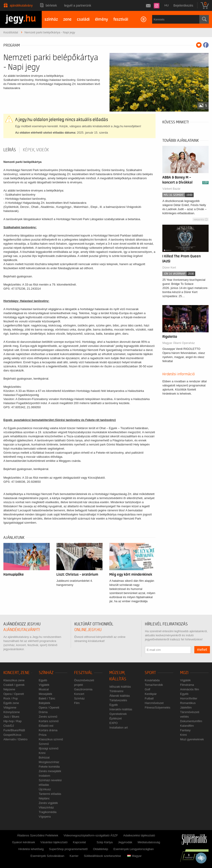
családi (83, 19)
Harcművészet (154, 703)
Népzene (9, 689)
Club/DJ (9, 726)
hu (167, 5)
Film (77, 703)
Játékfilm (186, 708)
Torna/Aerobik (154, 685)
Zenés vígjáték (48, 803)
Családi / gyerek (14, 685)
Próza (43, 735)
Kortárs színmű (49, 721)
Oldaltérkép (100, 849)
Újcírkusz (45, 789)
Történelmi (116, 691)
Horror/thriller (189, 698)
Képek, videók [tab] (36, 150)
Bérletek (51, 5)
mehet (202, 650)
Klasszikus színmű (51, 739)
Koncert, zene (17, 673)
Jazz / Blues (11, 717)
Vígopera (45, 817)
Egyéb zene (11, 703)
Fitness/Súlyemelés (157, 708)
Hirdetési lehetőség (31, 849)
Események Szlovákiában (48, 856)
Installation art (118, 727)
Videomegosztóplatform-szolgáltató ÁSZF (91, 835)
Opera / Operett (14, 694)
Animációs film (190, 689)
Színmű (44, 744)
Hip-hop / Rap (12, 721)
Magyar (134, 856)
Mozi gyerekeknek (192, 739)
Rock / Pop (11, 698)
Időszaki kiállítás (120, 687)
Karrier (74, 856)
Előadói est (46, 726)
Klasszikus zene (14, 680)
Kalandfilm (187, 726)
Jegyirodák (125, 842)
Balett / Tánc (47, 698)
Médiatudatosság (149, 842)
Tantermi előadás (50, 794)
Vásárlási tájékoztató (54, 842)
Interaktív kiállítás (121, 709)
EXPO (113, 723)
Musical (44, 689)
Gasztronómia (83, 689)
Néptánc (44, 798)
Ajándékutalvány (21, 5)
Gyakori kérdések (23, 842)
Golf (147, 689)
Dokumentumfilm (191, 721)
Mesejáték (45, 694)
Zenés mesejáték (50, 771)
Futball (149, 698)
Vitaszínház (46, 807)
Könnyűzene (12, 712)
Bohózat (44, 757)
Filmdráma (187, 685)
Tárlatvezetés (118, 700)
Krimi (42, 753)
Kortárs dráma (48, 730)
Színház (46, 673)
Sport (150, 673)
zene (67, 19)
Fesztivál (83, 673)
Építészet (115, 718)
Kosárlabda (152, 680)
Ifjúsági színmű (49, 748)
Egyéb (43, 680)
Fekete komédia (49, 767)
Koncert (79, 694)
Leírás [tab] (10, 150)
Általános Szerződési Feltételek (38, 835)
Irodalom (45, 776)
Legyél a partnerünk (78, 5)
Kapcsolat (79, 842)
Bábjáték (45, 703)
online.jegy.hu (88, 630)
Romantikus (188, 703)
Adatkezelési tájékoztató (139, 835)
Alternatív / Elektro (15, 739)
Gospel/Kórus (12, 735)
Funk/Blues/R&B (14, 730)
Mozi (184, 673)
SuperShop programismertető (68, 849)
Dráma (43, 712)
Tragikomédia (48, 812)
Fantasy (185, 730)
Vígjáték (44, 685)
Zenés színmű (48, 717)
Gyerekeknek (118, 714)
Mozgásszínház (49, 762)
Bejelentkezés (183, 5)
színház (51, 19)
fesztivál (121, 19)
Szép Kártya (105, 842)
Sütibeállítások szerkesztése (102, 856)
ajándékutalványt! (22, 630)
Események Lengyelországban (134, 849)
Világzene (10, 708)
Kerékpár (151, 694)
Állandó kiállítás (119, 696)
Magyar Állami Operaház (179, 343)
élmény (101, 19)
